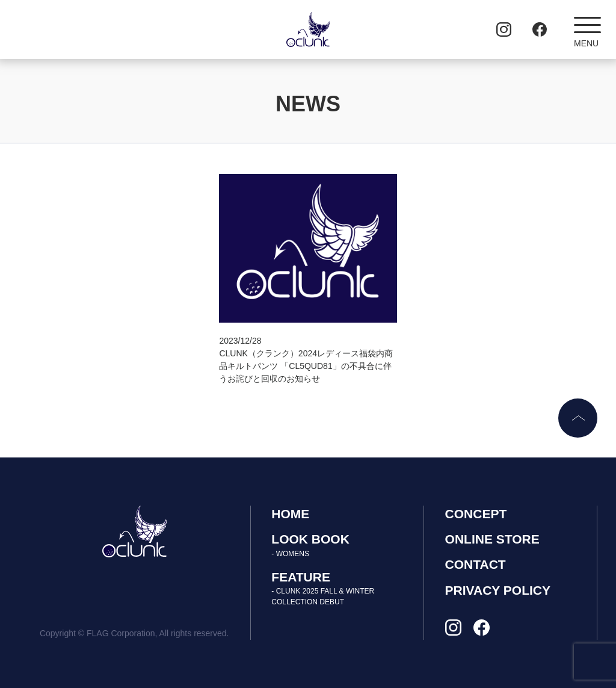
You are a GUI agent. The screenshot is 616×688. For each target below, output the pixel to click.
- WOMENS (290, 554)
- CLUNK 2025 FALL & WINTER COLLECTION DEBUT (323, 597)
